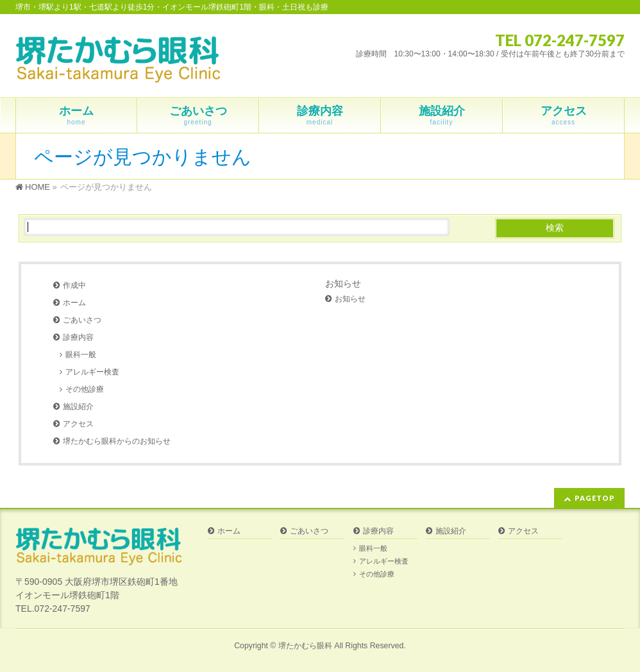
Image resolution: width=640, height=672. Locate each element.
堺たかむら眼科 (305, 646)
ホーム (74, 303)
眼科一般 (81, 355)
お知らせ (343, 283)
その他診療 (85, 389)
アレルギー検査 (92, 372)
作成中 (74, 285)
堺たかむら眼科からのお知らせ (117, 441)
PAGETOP (595, 498)
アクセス (78, 424)
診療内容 (78, 337)
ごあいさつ (82, 320)
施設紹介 (78, 407)
